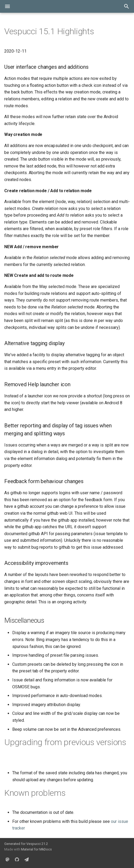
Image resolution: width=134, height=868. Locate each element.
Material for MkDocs (36, 849)
